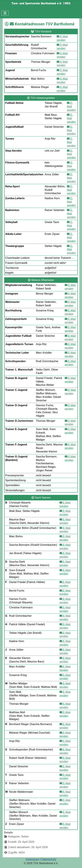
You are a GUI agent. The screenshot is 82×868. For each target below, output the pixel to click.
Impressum (32, 859)
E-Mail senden (71, 106)
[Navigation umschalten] (5, 13)
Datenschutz (49, 859)
